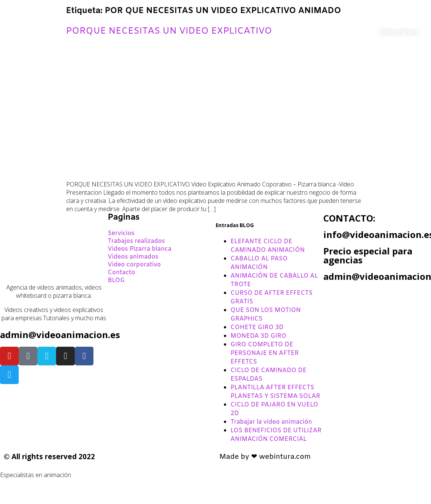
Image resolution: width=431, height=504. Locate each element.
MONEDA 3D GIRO (258, 336)
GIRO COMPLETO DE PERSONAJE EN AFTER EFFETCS (265, 353)
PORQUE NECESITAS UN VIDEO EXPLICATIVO (169, 31)
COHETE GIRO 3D (257, 327)
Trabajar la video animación (271, 422)
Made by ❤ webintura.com (265, 457)
